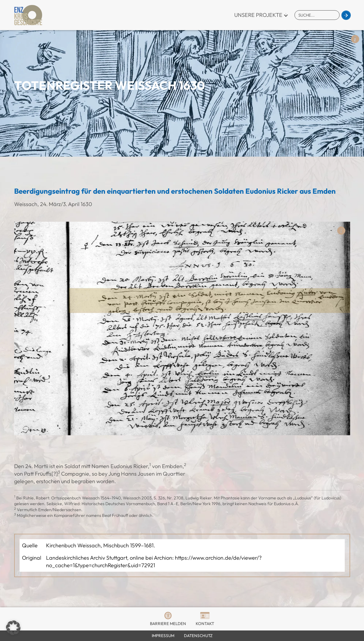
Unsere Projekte (258, 15)
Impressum (163, 636)
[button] (13, 628)
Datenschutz (198, 636)
